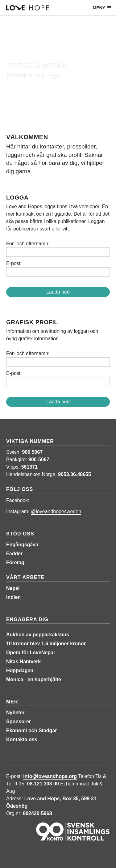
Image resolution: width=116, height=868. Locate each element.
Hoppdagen (20, 670)
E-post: (14, 263)
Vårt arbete (25, 577)
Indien (13, 597)
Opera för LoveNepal (30, 653)
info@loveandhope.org (50, 776)
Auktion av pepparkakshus (38, 635)
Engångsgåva (22, 545)
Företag (15, 563)
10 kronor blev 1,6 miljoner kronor (46, 644)
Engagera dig (27, 619)
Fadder (14, 554)
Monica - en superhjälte (34, 679)
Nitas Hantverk (23, 662)
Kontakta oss (22, 739)
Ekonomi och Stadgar (31, 730)
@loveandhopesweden (56, 511)
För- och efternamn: (28, 244)
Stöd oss (20, 534)
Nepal (13, 588)
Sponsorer (19, 722)
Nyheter (15, 713)
